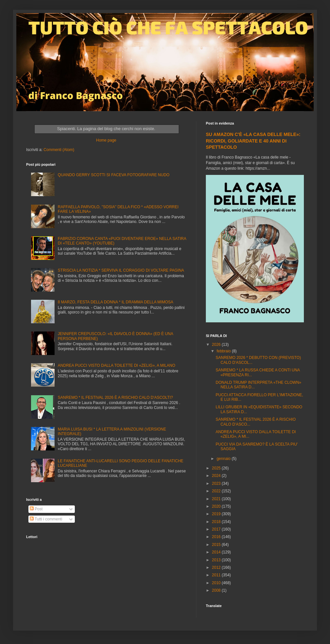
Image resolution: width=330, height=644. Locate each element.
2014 (217, 552)
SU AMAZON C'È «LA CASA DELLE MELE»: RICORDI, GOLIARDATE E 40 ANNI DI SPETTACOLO (253, 141)
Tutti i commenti (46, 519)
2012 (217, 568)
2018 (217, 522)
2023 (217, 483)
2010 (217, 583)
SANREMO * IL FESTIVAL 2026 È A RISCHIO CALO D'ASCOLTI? (115, 398)
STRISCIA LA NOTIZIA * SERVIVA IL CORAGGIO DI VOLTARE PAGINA (121, 270)
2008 (217, 590)
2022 (217, 491)
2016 (217, 537)
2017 (217, 529)
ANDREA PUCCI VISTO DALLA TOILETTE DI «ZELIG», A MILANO (116, 365)
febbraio (224, 351)
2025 (217, 468)
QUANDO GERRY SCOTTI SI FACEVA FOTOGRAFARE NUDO (114, 175)
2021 (217, 499)
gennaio (224, 459)
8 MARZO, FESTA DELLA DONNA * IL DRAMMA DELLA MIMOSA (115, 302)
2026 (217, 345)
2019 (217, 514)
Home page (106, 140)
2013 (217, 560)
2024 (217, 476)
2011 (217, 575)
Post (36, 509)
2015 (217, 545)
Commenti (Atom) (59, 150)
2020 (217, 506)
